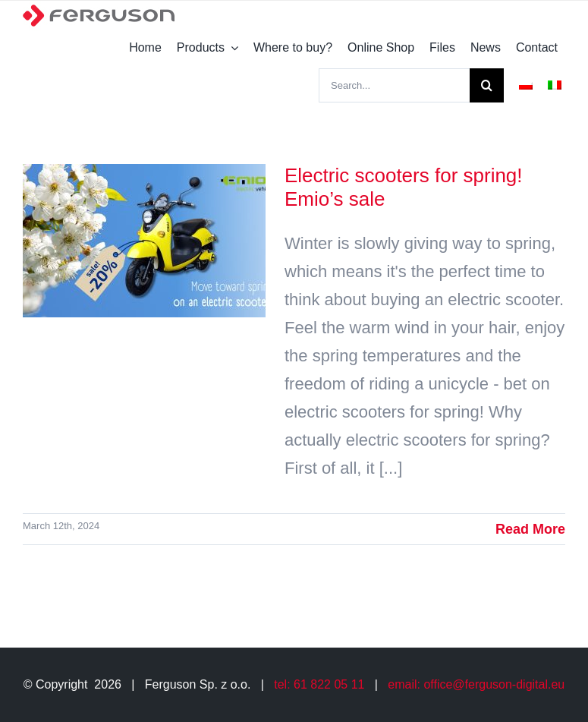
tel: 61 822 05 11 (319, 684)
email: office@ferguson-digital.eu (476, 684)
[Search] (487, 85)
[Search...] (394, 85)
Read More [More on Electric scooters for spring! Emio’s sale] (530, 529)
